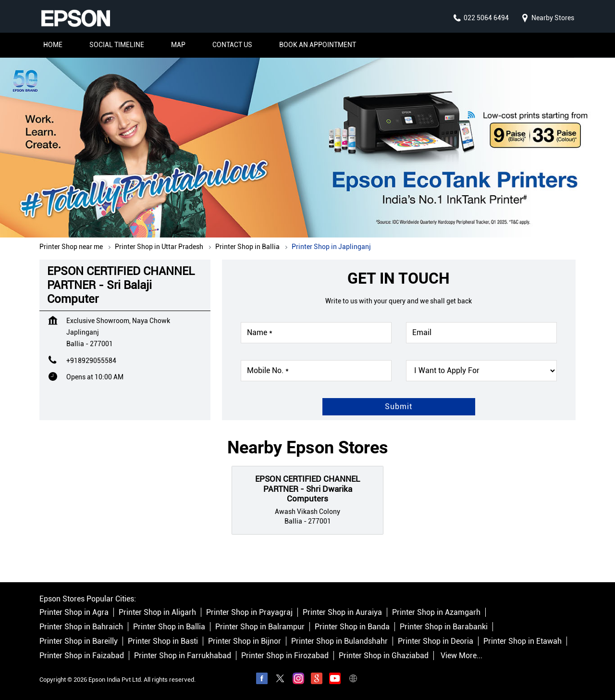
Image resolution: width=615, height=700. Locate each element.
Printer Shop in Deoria (436, 642)
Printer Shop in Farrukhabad (183, 656)
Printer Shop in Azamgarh (436, 613)
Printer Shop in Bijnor (245, 642)
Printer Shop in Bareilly (79, 642)
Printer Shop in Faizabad (82, 656)
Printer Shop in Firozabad (285, 656)
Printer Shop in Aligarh (157, 613)
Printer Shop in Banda (352, 627)
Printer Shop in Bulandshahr (339, 642)
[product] (481, 371)
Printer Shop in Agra (74, 613)
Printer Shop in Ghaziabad (384, 656)
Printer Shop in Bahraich (81, 627)
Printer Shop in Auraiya (342, 613)
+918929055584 (91, 361)
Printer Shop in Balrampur (260, 627)
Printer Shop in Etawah (523, 642)
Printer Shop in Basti (163, 642)
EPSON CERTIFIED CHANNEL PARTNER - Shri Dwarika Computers (307, 489)
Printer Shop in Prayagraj (249, 613)
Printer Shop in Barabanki (444, 627)
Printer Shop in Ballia (169, 627)
